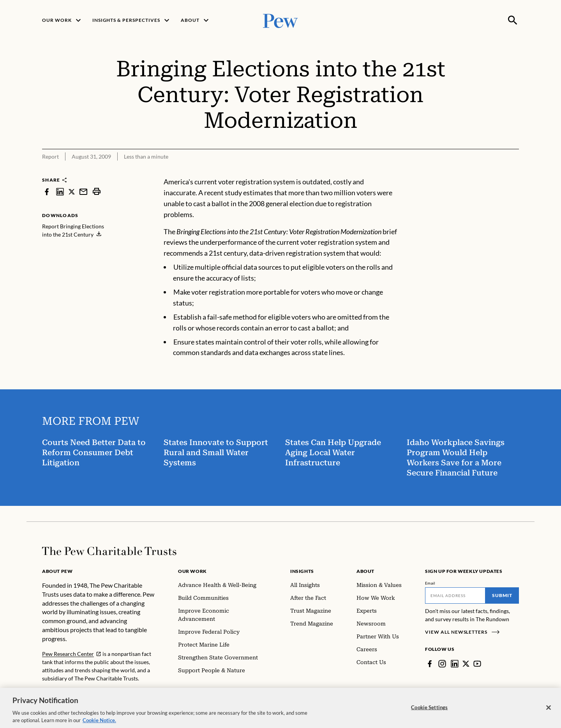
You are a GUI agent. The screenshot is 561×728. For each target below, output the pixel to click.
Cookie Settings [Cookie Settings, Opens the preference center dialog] (429, 711)
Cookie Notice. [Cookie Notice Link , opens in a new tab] (99, 724)
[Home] (109, 551)
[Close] (549, 712)
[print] (97, 192)
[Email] (455, 595)
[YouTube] (477, 664)
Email (430, 583)
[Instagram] (442, 664)
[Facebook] (430, 664)
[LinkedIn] (455, 664)
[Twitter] (466, 664)
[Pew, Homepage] (280, 20)
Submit (502, 595)
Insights (302, 571)
